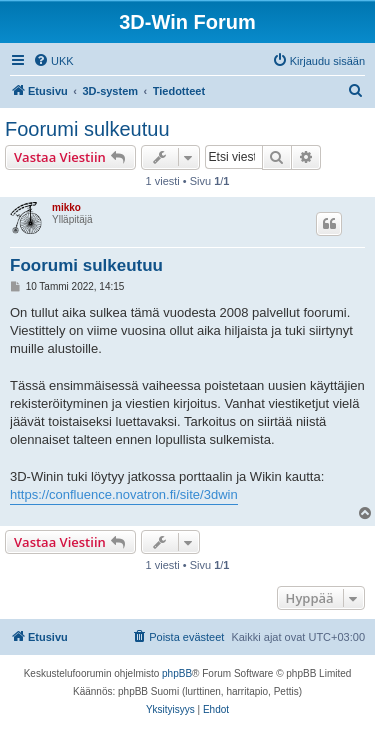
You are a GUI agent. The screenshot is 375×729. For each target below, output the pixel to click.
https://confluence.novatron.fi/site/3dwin (124, 494)
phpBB (177, 673)
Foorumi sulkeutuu (87, 129)
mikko (66, 207)
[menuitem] (53, 61)
